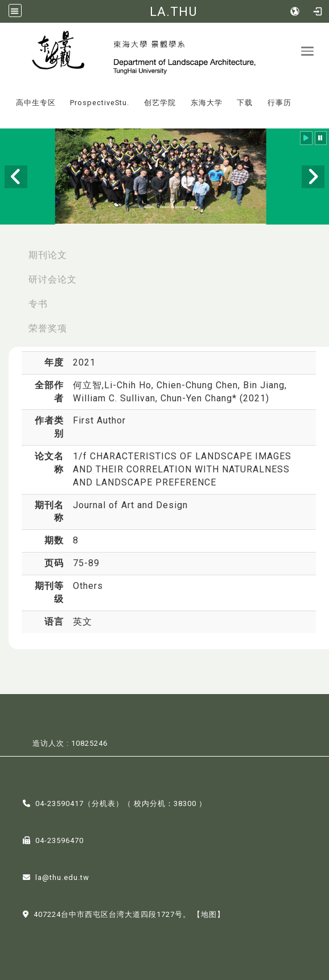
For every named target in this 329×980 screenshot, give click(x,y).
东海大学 (207, 103)
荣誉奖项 (48, 328)
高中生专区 (36, 103)
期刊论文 (48, 255)
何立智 (87, 385)
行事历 (279, 103)
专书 (38, 304)
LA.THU (173, 11)
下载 (245, 103)
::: (5, 95)
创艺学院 (160, 103)
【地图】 (209, 914)
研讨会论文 (53, 279)
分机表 (104, 803)
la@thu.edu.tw (62, 877)
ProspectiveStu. (100, 103)
